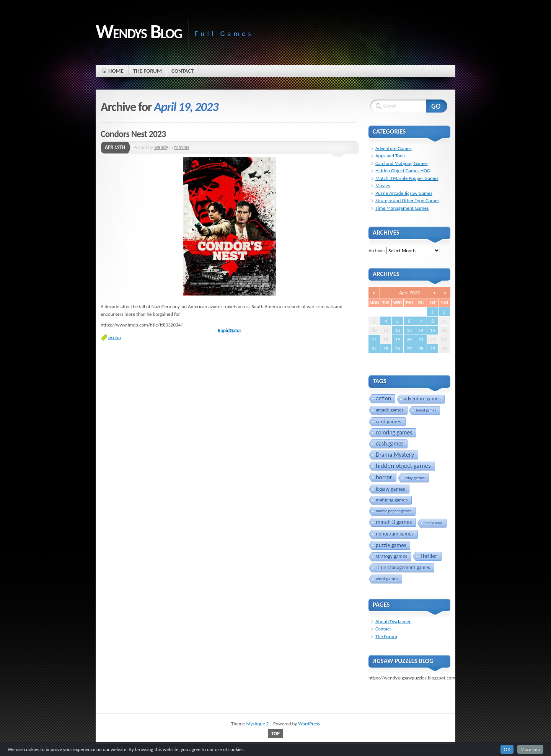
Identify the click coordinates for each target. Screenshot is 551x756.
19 (397, 339)
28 (421, 349)
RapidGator (229, 331)
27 (409, 349)
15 (433, 330)
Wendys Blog (139, 31)
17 (374, 339)
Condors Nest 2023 (133, 134)
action (115, 337)
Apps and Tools (390, 156)
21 (421, 339)
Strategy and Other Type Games (407, 200)
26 (397, 349)
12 (397, 330)
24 (374, 349)
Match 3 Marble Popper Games (407, 178)
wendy (161, 147)
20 (409, 339)
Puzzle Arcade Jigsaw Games (404, 193)
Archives (377, 251)
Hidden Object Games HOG (403, 171)
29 (433, 349)
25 (386, 349)
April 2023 (409, 293)
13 (409, 330)
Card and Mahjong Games (402, 163)
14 (421, 330)
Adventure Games (394, 148)
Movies (182, 147)
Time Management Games (402, 208)
